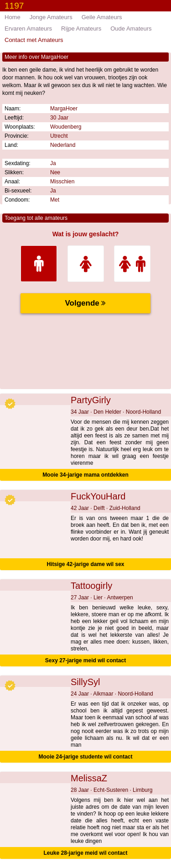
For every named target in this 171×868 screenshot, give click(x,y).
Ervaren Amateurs (28, 29)
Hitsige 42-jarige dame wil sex (85, 564)
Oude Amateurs (131, 29)
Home (13, 17)
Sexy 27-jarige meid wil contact (85, 660)
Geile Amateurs (102, 17)
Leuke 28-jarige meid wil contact (85, 853)
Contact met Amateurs (34, 40)
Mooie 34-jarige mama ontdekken (85, 475)
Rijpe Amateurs (81, 29)
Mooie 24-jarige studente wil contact (85, 757)
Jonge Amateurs (51, 17)
